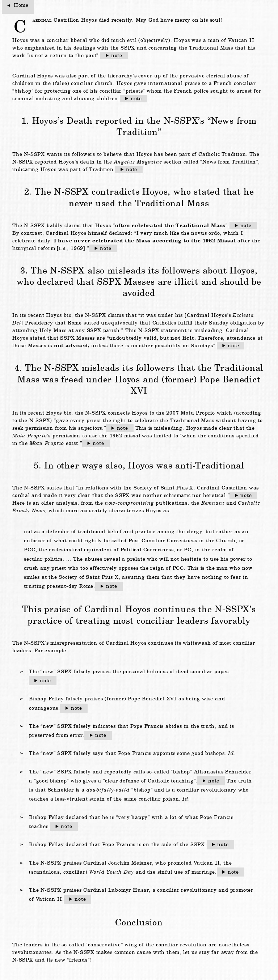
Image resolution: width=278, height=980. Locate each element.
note (117, 55)
